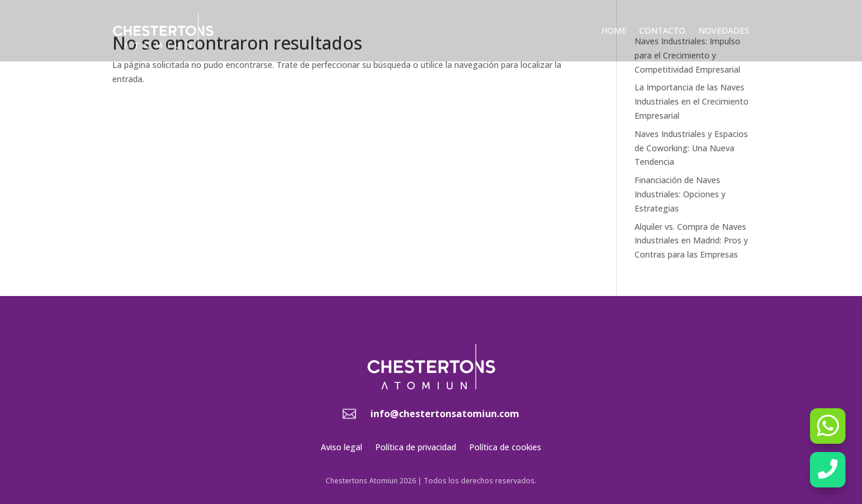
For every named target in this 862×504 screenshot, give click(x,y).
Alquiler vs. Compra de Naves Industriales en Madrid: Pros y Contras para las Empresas (691, 241)
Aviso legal (341, 448)
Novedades (724, 30)
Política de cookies (505, 448)
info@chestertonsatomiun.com (445, 414)
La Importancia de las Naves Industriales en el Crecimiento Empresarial (692, 101)
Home (614, 30)
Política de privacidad (416, 448)
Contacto (662, 30)
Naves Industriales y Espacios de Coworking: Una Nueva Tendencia (691, 148)
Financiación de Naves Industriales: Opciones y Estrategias (680, 194)
